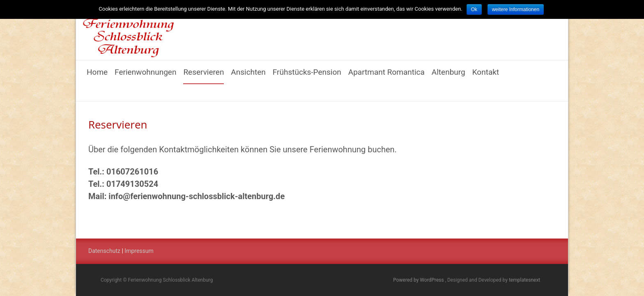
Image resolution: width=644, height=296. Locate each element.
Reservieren (204, 76)
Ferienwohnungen (145, 76)
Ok (474, 9)
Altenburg (448, 76)
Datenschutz (104, 251)
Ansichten (248, 76)
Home (97, 76)
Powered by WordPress (419, 280)
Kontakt (486, 76)
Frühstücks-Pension (307, 76)
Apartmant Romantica (386, 76)
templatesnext (524, 280)
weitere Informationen (516, 9)
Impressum (139, 251)
